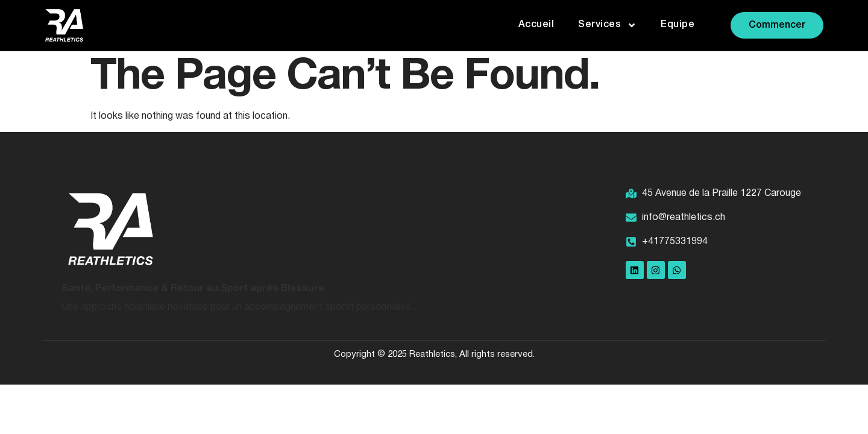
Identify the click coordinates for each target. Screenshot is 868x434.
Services (607, 25)
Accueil (536, 25)
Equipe (678, 25)
